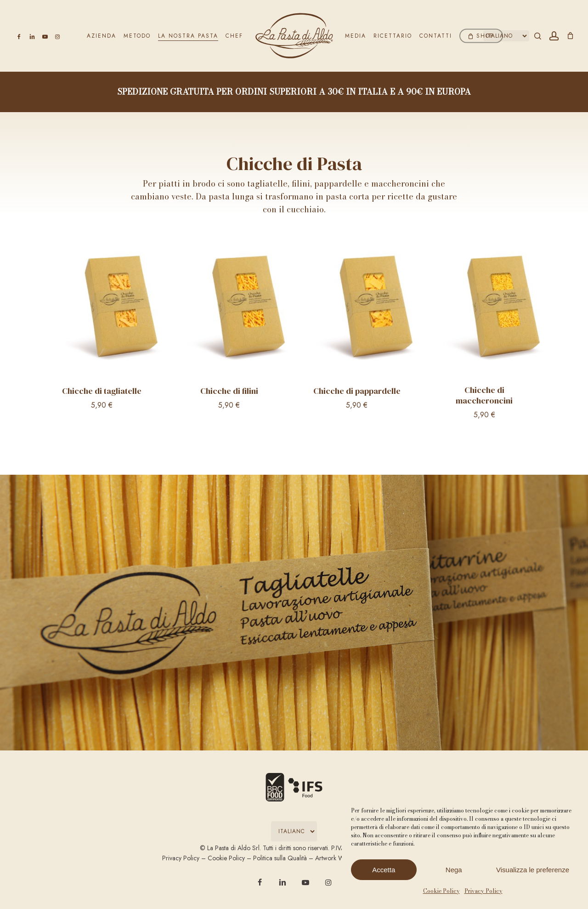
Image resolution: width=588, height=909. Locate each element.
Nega (454, 870)
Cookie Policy (441, 891)
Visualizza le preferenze (533, 870)
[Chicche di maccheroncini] (484, 312)
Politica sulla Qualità (280, 858)
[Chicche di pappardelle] (357, 312)
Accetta (384, 870)
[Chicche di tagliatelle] (102, 312)
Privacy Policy (483, 891)
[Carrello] (570, 36)
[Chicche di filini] (229, 312)
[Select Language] (506, 36)
